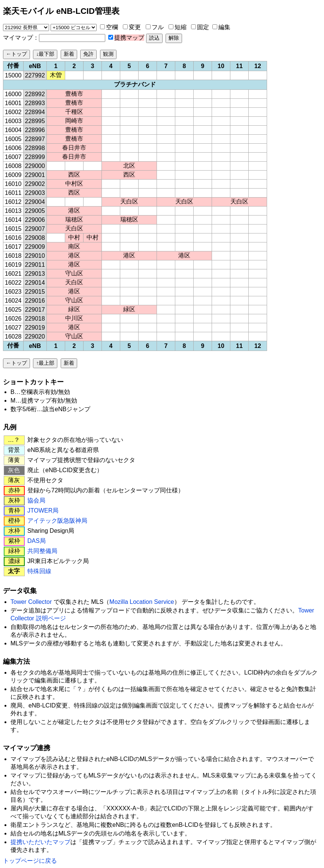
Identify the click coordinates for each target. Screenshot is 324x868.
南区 (74, 246)
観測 (108, 54)
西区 (74, 175)
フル (158, 27)
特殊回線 (39, 571)
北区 (129, 166)
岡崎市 (74, 121)
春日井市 (74, 148)
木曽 (56, 75)
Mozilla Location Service (142, 602)
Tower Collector (31, 602)
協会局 (36, 500)
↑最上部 (45, 363)
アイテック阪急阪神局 (57, 521)
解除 (174, 38)
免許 (88, 54)
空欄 (112, 27)
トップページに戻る (30, 861)
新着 (69, 54)
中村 (74, 237)
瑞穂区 (74, 219)
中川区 (74, 318)
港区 (74, 210)
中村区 (74, 184)
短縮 (181, 27)
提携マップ (129, 38)
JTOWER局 (43, 511)
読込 (154, 38)
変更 (135, 27)
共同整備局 (42, 551)
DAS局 (37, 541)
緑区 (74, 309)
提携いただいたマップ (40, 842)
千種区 (74, 112)
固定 (203, 27)
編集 (224, 27)
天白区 (129, 201)
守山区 (74, 273)
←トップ (16, 54)
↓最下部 (45, 54)
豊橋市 (74, 94)
